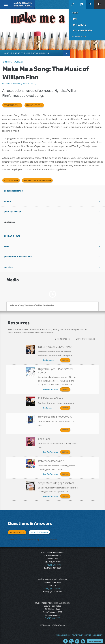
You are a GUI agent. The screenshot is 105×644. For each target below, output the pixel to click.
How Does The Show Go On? (55, 415)
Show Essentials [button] (13, 191)
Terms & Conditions (63, 631)
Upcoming (9, 222)
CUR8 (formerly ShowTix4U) (55, 347)
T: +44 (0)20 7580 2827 (53, 584)
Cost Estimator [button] (13, 212)
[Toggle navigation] (6, 4)
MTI (75, 19)
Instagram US (83, 637)
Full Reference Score (51, 397)
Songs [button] (7, 201)
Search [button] (90, 4)
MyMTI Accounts (73, 4)
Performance (63, 339)
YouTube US (77, 637)
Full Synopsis (10, 180)
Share (20, 62)
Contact (88, 631)
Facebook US (66, 637)
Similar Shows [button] (12, 236)
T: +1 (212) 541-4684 (52, 561)
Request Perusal (11, 105)
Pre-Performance (87, 339)
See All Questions (38, 529)
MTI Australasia (83, 30)
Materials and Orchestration (36, 180)
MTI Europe (80, 25)
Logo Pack (44, 437)
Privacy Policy (77, 631)
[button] (81, 4)
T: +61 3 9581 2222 (52, 614)
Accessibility (97, 631)
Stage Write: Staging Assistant (56, 480)
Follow (9, 62)
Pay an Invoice (78, 36)
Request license (33, 105)
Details (65, 360)
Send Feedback (95, 637)
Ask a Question (16, 529)
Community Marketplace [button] (18, 257)
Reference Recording (51, 458)
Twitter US (71, 637)
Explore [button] (8, 267)
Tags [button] (7, 246)
